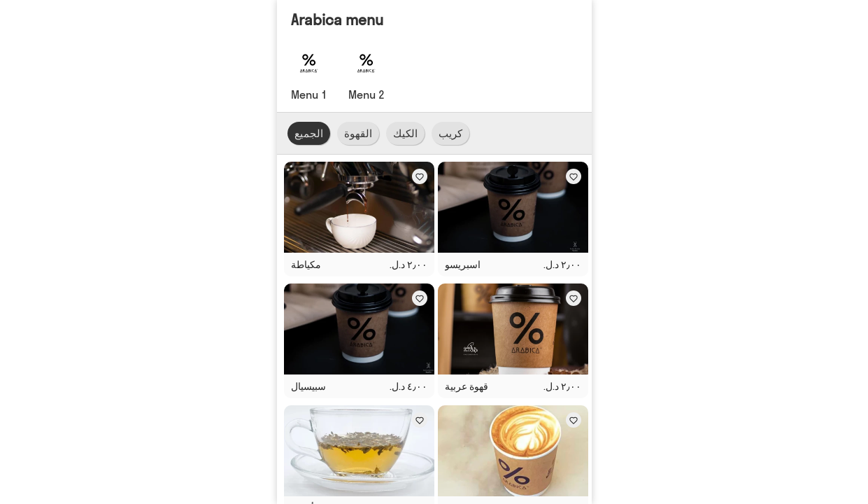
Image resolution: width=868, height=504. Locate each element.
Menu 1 (309, 94)
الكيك (405, 133)
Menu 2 (367, 94)
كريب (450, 133)
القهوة (358, 133)
